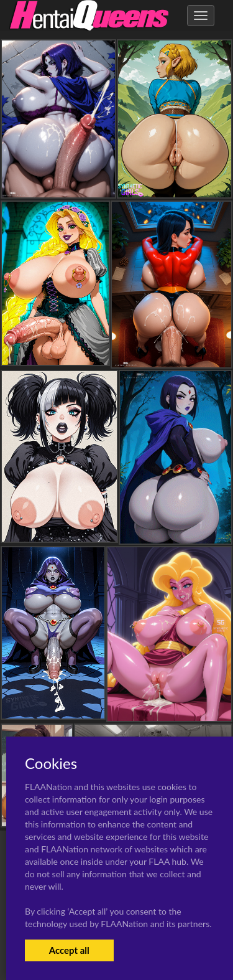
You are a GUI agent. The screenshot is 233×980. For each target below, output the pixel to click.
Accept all (69, 950)
